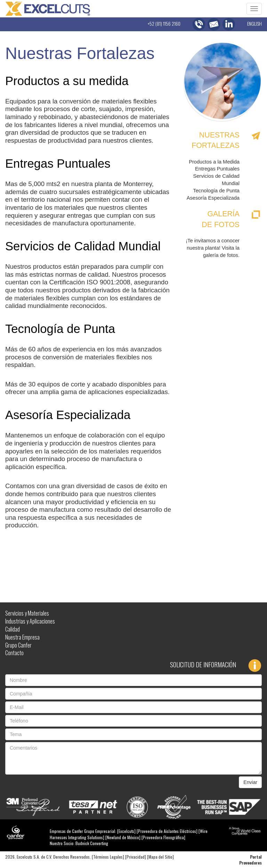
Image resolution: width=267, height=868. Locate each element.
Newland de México (123, 837)
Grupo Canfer (18, 645)
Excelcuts (126, 831)
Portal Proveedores (250, 860)
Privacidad (136, 857)
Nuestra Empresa (22, 637)
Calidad (13, 629)
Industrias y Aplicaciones (30, 621)
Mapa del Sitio (160, 857)
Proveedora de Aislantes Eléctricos (167, 831)
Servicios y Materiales (27, 613)
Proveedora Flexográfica (163, 837)
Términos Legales (108, 857)
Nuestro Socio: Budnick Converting (79, 843)
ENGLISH (254, 23)
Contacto (14, 653)
